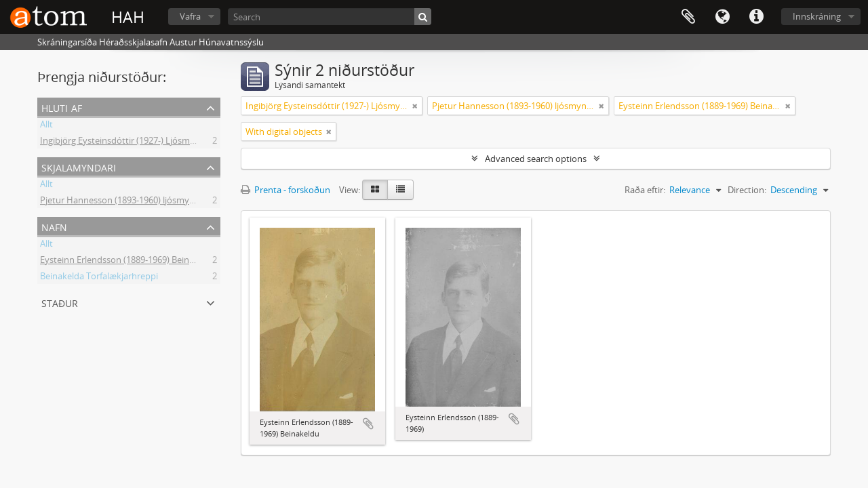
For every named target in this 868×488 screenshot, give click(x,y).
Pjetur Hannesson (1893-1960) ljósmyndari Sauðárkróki (151, 202)
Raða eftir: (645, 190)
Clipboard (688, 17)
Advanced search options (536, 159)
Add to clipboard (368, 424)
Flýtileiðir (756, 17)
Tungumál (722, 17)
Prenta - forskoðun (285, 190)
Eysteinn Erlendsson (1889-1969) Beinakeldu (128, 262)
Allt (46, 126)
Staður (60, 302)
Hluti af (62, 107)
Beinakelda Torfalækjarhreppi (99, 278)
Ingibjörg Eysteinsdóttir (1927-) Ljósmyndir (125, 142)
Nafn (54, 226)
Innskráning (817, 16)
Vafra (190, 16)
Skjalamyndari (79, 166)
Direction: (747, 190)
